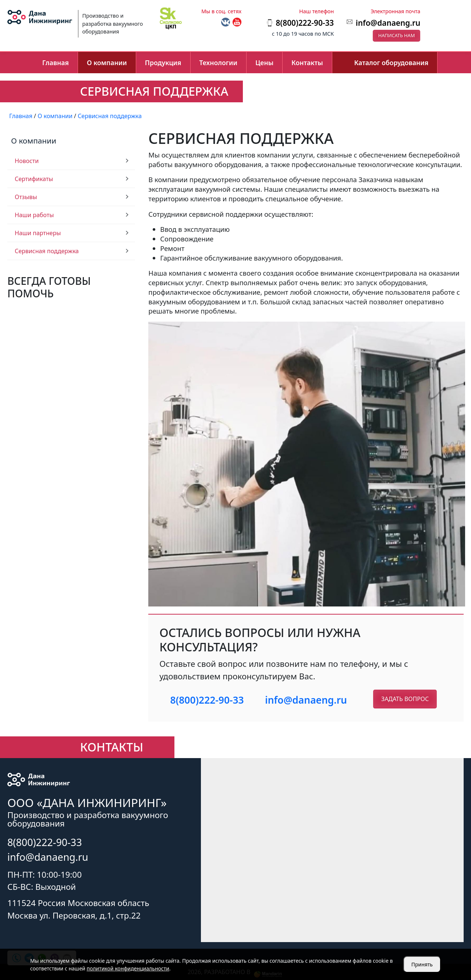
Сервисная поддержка (47, 251)
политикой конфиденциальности (128, 968)
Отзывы (26, 197)
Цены (264, 63)
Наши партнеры (38, 233)
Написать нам (397, 35)
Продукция (163, 63)
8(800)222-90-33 (207, 700)
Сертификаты (34, 179)
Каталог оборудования (392, 63)
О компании (107, 63)
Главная (56, 63)
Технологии (218, 63)
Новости (27, 161)
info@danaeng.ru (388, 23)
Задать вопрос (405, 699)
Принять (422, 964)
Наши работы (34, 215)
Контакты (307, 63)
